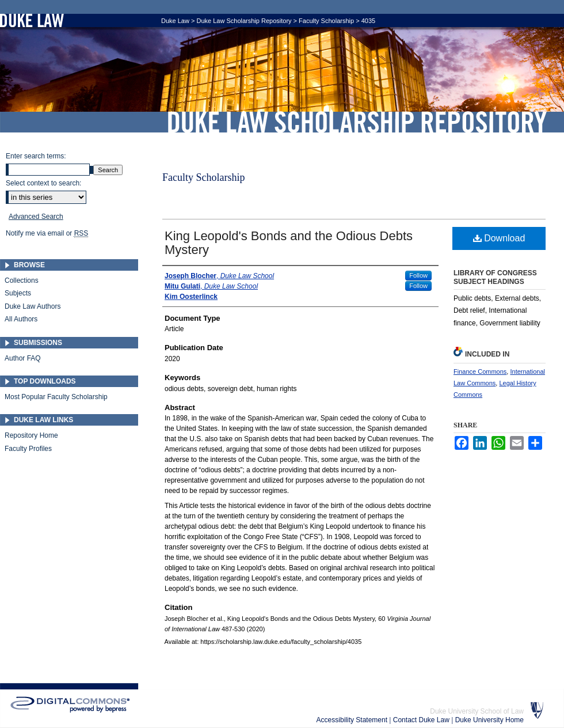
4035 (368, 21)
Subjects (18, 293)
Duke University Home (489, 720)
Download (499, 238)
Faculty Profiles (28, 449)
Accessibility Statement (353, 720)
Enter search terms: (36, 156)
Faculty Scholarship (326, 21)
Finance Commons (480, 371)
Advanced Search (36, 217)
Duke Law (175, 21)
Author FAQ (23, 358)
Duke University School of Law (477, 711)
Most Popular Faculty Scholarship (56, 397)
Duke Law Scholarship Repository (357, 122)
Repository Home (31, 435)
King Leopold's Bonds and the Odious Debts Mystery (289, 243)
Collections (22, 280)
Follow (418, 275)
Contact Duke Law (422, 720)
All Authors (21, 319)
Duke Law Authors (33, 306)
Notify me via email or (47, 233)
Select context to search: (43, 183)
